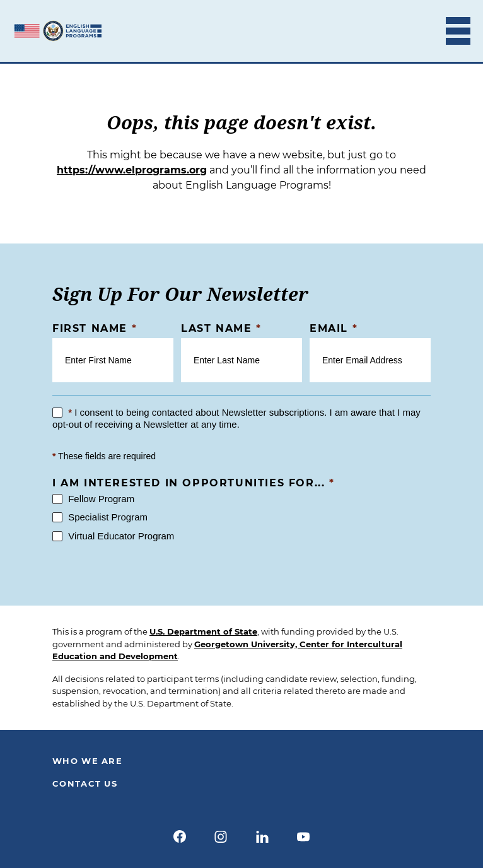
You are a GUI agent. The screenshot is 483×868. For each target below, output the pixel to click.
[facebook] (180, 836)
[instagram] (221, 836)
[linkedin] (262, 836)
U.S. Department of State (203, 631)
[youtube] (304, 836)
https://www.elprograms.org (132, 170)
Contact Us (85, 783)
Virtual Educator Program (113, 536)
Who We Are (87, 761)
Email (334, 328)
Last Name (221, 328)
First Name (95, 328)
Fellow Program (93, 499)
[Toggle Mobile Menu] (458, 31)
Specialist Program (100, 517)
